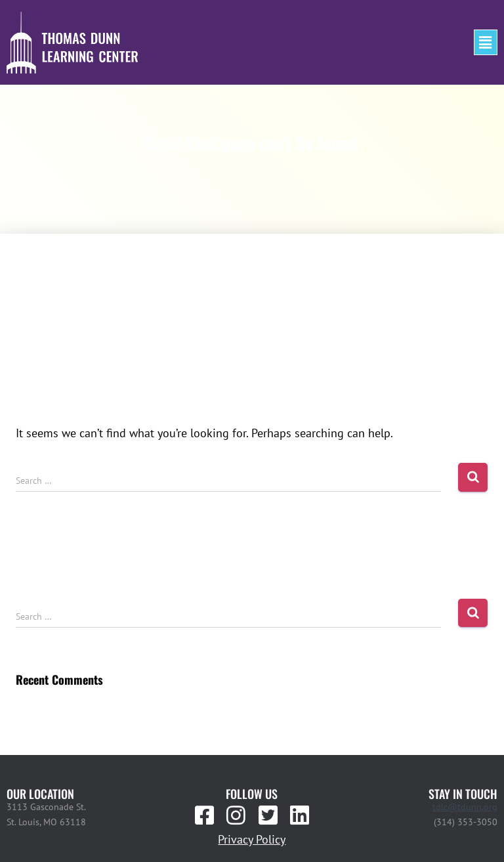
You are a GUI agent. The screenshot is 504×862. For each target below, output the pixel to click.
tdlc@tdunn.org (465, 807)
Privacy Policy (252, 839)
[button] (486, 42)
